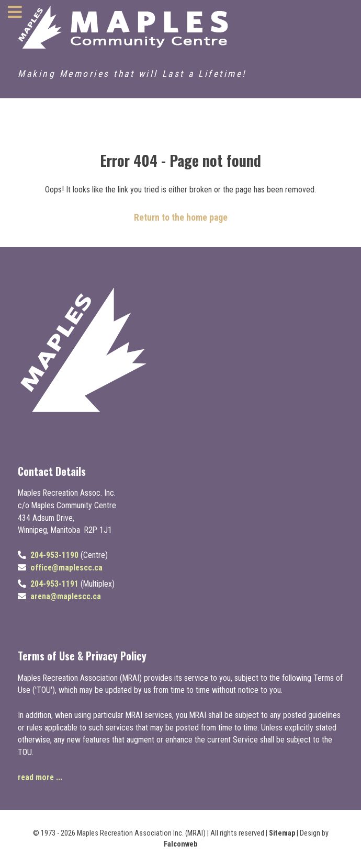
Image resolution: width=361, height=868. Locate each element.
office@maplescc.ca (66, 568)
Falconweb (180, 844)
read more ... (40, 777)
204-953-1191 (54, 584)
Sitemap (282, 833)
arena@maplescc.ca (66, 596)
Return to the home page (181, 218)
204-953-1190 (54, 555)
